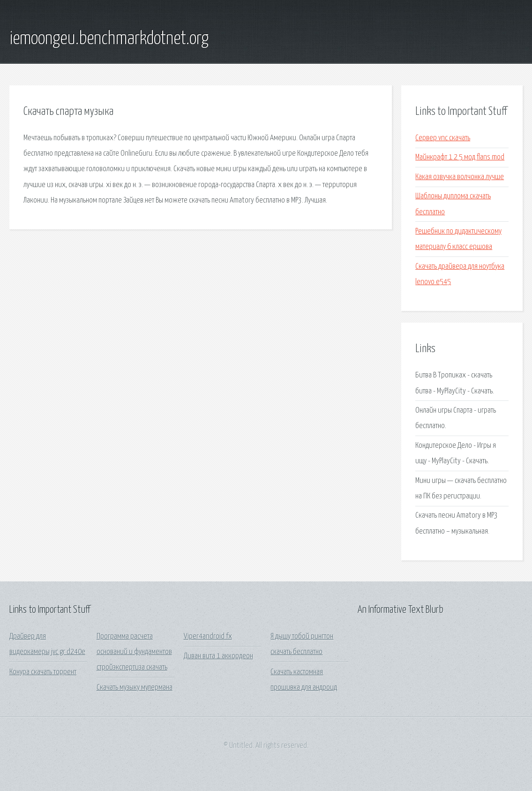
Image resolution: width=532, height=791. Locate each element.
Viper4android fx (208, 637)
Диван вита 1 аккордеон (218, 656)
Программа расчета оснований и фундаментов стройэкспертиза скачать (134, 652)
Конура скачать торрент (43, 672)
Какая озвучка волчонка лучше (460, 177)
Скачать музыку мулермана (135, 688)
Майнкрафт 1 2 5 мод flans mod (460, 157)
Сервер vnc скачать (443, 138)
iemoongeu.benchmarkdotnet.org (109, 39)
